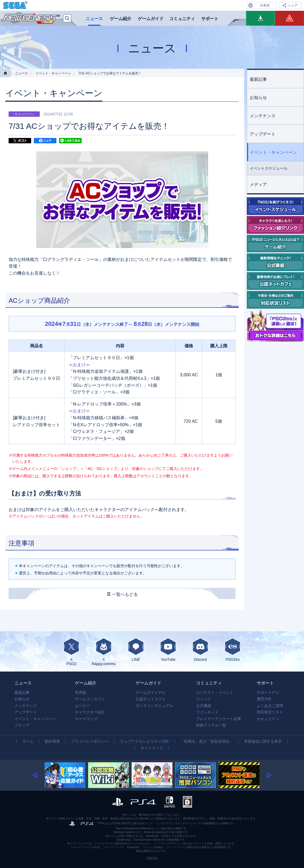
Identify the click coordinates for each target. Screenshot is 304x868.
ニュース (94, 19)
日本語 (265, 5)
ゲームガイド (151, 19)
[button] (39, 775)
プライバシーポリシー (90, 741)
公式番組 (204, 706)
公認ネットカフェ (151, 699)
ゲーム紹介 (121, 19)
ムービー (82, 706)
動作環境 (52, 741)
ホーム (28, 741)
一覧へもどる (125, 594)
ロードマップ (86, 719)
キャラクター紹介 (90, 712)
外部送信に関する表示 (263, 741)
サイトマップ (152, 748)
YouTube (168, 650)
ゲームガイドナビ (151, 692)
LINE (136, 650)
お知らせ (258, 98)
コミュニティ (182, 19)
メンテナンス (263, 116)
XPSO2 (71, 652)
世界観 (81, 692)
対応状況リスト (270, 712)
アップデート (263, 134)
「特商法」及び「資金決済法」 (207, 741)
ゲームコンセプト (90, 699)
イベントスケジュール (269, 168)
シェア (293, 5)
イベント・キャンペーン (53, 73)
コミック (204, 699)
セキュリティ (268, 719)
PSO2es (233, 650)
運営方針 (264, 699)
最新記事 (258, 79)
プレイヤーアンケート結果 (219, 719)
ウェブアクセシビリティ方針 (144, 741)
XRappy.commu (104, 652)
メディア (258, 185)
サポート (210, 19)
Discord (200, 650)
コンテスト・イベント (215, 692)
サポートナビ (268, 692)
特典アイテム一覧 (211, 725)
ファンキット (207, 712)
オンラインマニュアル (154, 706)
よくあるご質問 (270, 706)
